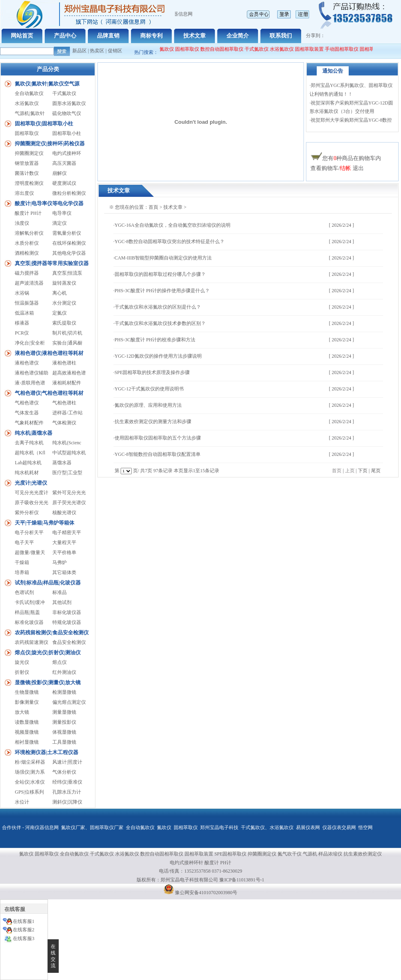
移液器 (22, 323)
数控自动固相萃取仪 (226, 49)
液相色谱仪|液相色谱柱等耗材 (49, 353)
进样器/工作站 (67, 413)
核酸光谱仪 (64, 513)
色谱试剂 (24, 592)
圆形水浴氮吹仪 (69, 103)
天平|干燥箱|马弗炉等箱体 (45, 523)
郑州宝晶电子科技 (219, 828)
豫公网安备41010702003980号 (206, 893)
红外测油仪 (64, 672)
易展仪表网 (308, 828)
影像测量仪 (27, 702)
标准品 (60, 592)
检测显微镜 (64, 692)
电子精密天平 (67, 533)
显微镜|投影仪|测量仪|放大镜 (48, 682)
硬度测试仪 (64, 183)
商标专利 (151, 36)
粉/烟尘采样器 (30, 762)
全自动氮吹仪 (164, 49)
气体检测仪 (64, 423)
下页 (363, 471)
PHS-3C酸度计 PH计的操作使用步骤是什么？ (162, 291)
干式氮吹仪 (261, 49)
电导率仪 (62, 213)
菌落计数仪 (27, 173)
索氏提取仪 (64, 323)
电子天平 (24, 542)
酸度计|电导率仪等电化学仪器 (49, 203)
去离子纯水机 (29, 443)
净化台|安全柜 (30, 343)
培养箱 (22, 572)
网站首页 (22, 36)
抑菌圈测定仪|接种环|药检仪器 (50, 144)
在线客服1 (24, 921)
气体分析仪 (64, 772)
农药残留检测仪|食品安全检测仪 (52, 633)
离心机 (60, 293)
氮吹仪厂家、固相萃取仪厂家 (92, 828)
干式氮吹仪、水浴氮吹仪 (267, 828)
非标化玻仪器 (67, 612)
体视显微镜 (64, 732)
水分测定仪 (64, 303)
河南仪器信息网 (42, 828)
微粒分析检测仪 (69, 193)
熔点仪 (60, 662)
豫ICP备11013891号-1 (242, 880)
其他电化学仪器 (69, 253)
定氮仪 (60, 313)
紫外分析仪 (27, 513)
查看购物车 (324, 168)
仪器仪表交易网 (339, 828)
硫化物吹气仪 (67, 113)
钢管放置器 (27, 163)
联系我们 (281, 36)
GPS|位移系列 (29, 792)
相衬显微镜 (27, 742)
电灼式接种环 (67, 153)
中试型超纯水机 (69, 453)
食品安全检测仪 (69, 642)
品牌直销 (108, 36)
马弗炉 (60, 562)
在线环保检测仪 (69, 243)
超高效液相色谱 (69, 373)
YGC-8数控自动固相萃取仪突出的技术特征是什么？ (170, 242)
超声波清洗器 (29, 283)
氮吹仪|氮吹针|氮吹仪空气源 (47, 84)
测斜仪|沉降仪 (67, 802)
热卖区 (97, 51)
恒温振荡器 (27, 303)
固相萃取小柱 (67, 133)
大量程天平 (64, 542)
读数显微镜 (27, 722)
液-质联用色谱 (30, 383)
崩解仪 (60, 173)
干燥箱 (22, 562)
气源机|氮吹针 (30, 113)
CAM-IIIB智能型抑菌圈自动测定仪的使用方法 (163, 258)
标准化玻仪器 (29, 622)
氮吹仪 (164, 828)
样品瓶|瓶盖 (27, 612)
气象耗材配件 (29, 423)
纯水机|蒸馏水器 (34, 433)
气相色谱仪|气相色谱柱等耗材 (49, 393)
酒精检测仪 (27, 253)
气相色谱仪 (27, 403)
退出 (358, 168)
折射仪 (22, 672)
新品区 (79, 51)
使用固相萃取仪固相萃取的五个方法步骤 (158, 438)
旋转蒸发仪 (64, 283)
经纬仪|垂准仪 (67, 782)
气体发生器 (27, 413)
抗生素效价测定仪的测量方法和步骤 (153, 422)
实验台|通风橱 (67, 343)
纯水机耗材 (27, 473)
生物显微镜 (27, 692)
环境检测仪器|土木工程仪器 (47, 752)
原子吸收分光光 (32, 503)
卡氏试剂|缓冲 (30, 602)
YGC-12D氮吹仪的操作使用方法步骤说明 (158, 356)
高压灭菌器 (64, 163)
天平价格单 (64, 552)
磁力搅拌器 (27, 273)
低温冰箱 (24, 313)
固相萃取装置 (314, 49)
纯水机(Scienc (67, 443)
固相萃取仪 (192, 49)
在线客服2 (24, 930)
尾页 (376, 471)
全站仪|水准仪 (30, 782)
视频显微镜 (27, 732)
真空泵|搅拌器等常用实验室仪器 (52, 263)
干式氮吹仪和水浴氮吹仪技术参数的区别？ (160, 323)
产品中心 (65, 36)
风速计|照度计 (67, 762)
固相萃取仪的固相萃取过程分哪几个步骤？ (160, 274)
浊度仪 (22, 223)
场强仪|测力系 (30, 772)
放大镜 (22, 712)
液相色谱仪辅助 (32, 373)
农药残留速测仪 (32, 642)
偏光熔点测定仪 (69, 702)
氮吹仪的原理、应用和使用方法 (148, 405)
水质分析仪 (27, 243)
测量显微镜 (64, 712)
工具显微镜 (64, 742)
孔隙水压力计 (67, 792)
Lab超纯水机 (28, 463)
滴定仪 (60, 223)
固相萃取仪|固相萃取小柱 (44, 124)
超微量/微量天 (30, 552)
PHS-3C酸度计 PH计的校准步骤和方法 (155, 340)
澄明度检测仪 (29, 183)
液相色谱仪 (27, 363)
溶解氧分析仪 (29, 233)
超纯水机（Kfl (30, 453)
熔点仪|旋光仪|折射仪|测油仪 (48, 652)
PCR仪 (22, 333)
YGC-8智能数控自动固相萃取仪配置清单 (158, 454)
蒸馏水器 (62, 463)
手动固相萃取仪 (346, 49)
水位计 (22, 802)
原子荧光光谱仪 (69, 503)
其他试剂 (62, 602)
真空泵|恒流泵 (67, 273)
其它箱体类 (64, 572)
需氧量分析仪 (67, 233)
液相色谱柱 (64, 363)
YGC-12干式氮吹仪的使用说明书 (149, 389)
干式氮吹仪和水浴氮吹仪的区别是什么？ (158, 307)
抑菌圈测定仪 (29, 153)
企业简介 (238, 36)
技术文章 (195, 36)
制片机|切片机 (67, 333)
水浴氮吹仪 (286, 49)
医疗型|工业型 (67, 473)
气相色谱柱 (64, 403)
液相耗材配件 (67, 383)
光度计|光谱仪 (31, 483)
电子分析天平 (29, 533)
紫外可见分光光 (69, 493)
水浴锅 (22, 293)
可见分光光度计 (32, 493)
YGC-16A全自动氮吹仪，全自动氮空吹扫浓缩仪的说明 (173, 225)
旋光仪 (22, 662)
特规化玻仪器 (67, 622)
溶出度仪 (24, 193)
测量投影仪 (64, 722)
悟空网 (365, 828)
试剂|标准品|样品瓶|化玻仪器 (48, 583)
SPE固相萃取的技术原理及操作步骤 (152, 372)
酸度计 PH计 (28, 213)
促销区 (115, 51)
